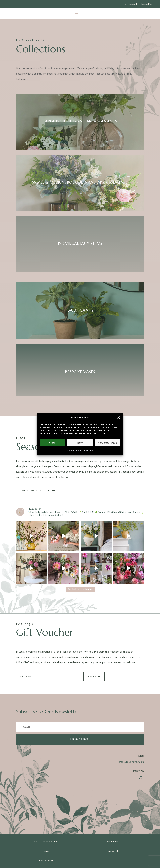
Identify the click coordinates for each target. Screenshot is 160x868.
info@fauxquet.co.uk (131, 762)
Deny (80, 443)
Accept (53, 443)
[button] (119, 418)
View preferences (107, 443)
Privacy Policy (87, 450)
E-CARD (26, 676)
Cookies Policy (72, 450)
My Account (131, 4)
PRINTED (94, 676)
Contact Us (146, 4)
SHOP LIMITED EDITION (38, 490)
